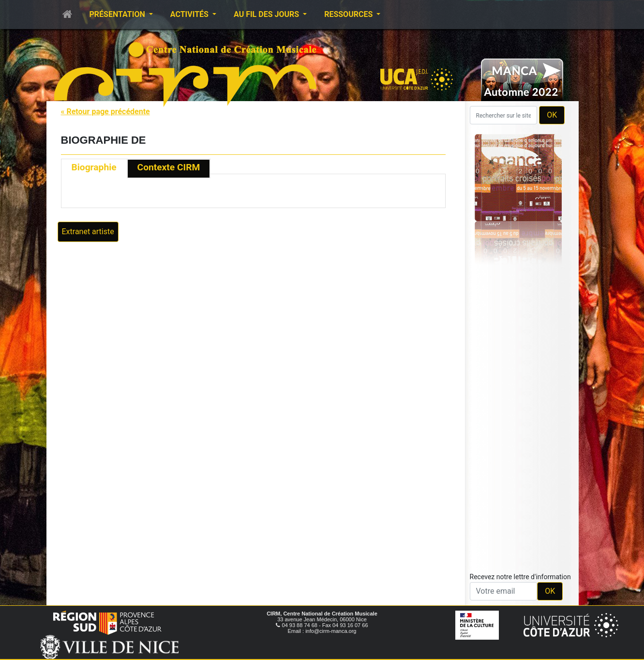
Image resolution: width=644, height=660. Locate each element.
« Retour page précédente (105, 112)
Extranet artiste (88, 232)
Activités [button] (190, 14)
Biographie (94, 167)
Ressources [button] (349, 14)
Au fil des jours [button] (267, 14)
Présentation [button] (118, 14)
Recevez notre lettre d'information (520, 577)
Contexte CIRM (169, 167)
